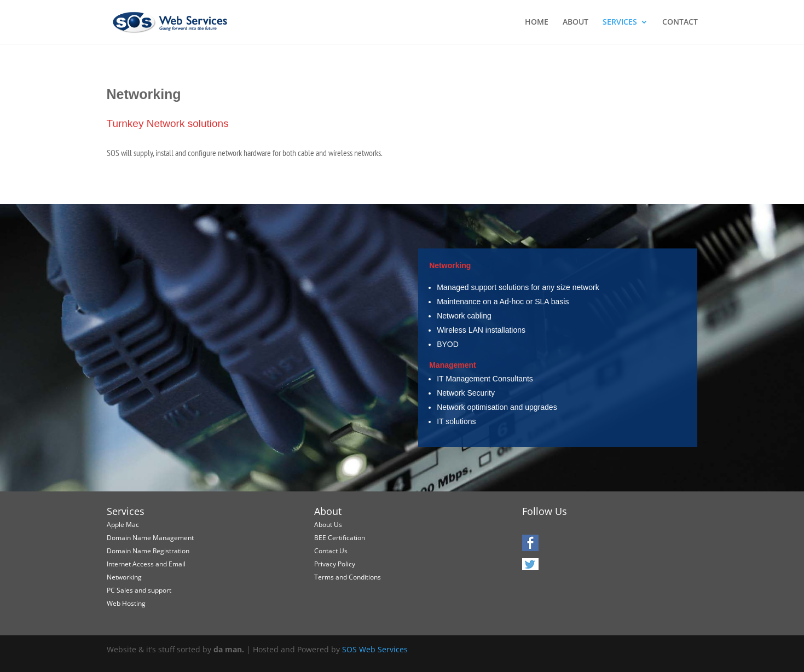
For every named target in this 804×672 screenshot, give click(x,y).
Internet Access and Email (146, 564)
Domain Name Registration (148, 551)
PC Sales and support (139, 590)
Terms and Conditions (348, 577)
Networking (124, 577)
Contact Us (331, 551)
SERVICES (620, 22)
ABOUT (575, 22)
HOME (537, 22)
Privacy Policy (335, 564)
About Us (328, 525)
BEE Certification (340, 538)
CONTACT (680, 22)
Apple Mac (123, 525)
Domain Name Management (150, 538)
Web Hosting (126, 603)
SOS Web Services (375, 649)
